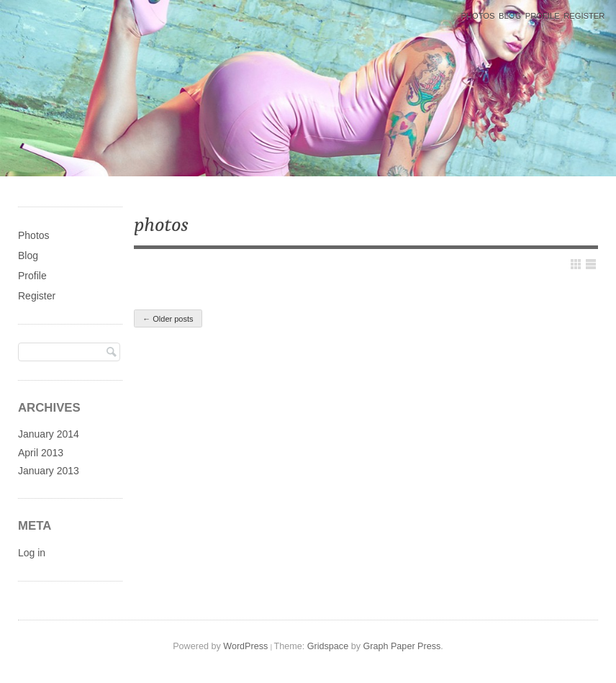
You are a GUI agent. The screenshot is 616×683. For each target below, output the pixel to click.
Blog (510, 16)
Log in (32, 553)
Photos (477, 16)
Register (584, 16)
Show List (591, 264)
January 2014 (49, 434)
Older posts (168, 319)
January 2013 (49, 471)
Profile (543, 16)
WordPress (245, 646)
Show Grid (576, 264)
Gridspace (328, 646)
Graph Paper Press (402, 646)
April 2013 (41, 453)
